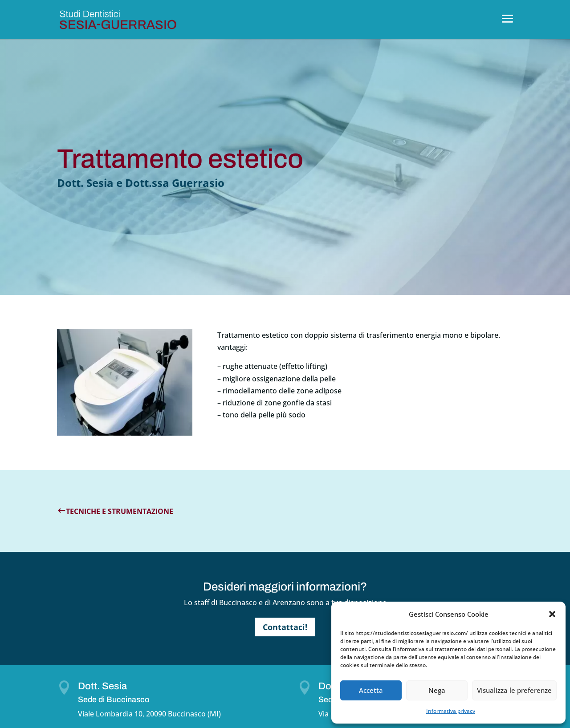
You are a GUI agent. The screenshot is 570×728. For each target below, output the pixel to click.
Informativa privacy (451, 711)
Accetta (371, 690)
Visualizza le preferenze (514, 690)
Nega (437, 690)
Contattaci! (285, 627)
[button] (552, 614)
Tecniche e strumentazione (120, 511)
